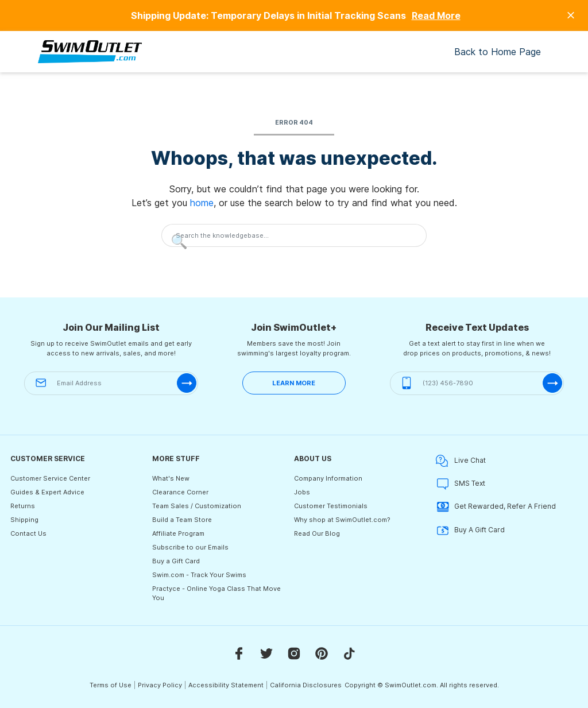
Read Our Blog (317, 533)
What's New (171, 478)
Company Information (328, 478)
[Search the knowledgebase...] (294, 236)
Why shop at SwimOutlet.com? (342, 520)
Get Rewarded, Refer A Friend (496, 507)
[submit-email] (187, 383)
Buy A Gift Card (470, 530)
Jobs (302, 492)
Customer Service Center (50, 478)
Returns (23, 506)
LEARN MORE (294, 383)
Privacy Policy (160, 685)
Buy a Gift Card (176, 561)
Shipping (24, 520)
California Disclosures (306, 685)
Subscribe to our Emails (190, 547)
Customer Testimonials (331, 506)
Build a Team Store (182, 520)
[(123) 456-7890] (477, 383)
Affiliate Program (178, 533)
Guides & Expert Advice (47, 492)
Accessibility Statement (226, 685)
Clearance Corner (180, 492)
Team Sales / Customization (197, 506)
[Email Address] (111, 383)
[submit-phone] (552, 383)
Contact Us (28, 533)
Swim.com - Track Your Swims (199, 575)
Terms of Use (111, 685)
